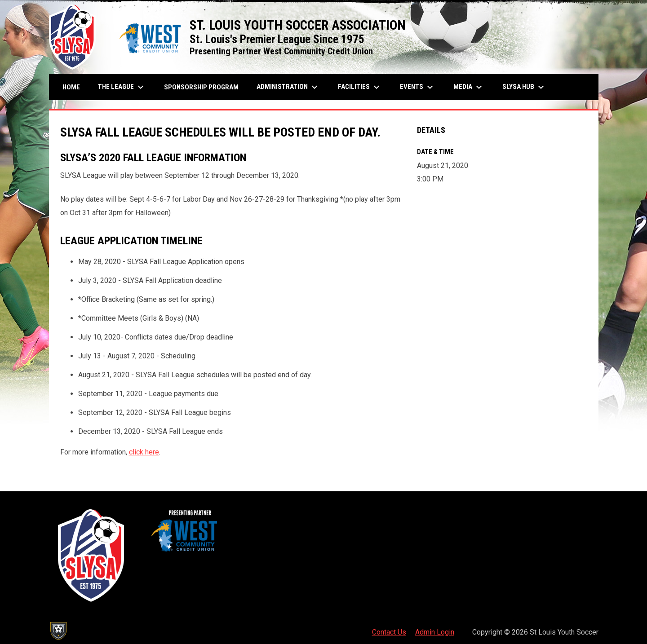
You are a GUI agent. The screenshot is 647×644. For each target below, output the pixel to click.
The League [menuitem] (122, 87)
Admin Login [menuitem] (435, 632)
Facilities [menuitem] (360, 87)
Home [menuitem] (71, 87)
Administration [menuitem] (288, 87)
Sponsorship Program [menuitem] (205, 87)
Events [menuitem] (418, 87)
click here (144, 452)
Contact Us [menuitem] (389, 632)
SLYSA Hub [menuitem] (524, 87)
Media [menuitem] (469, 87)
